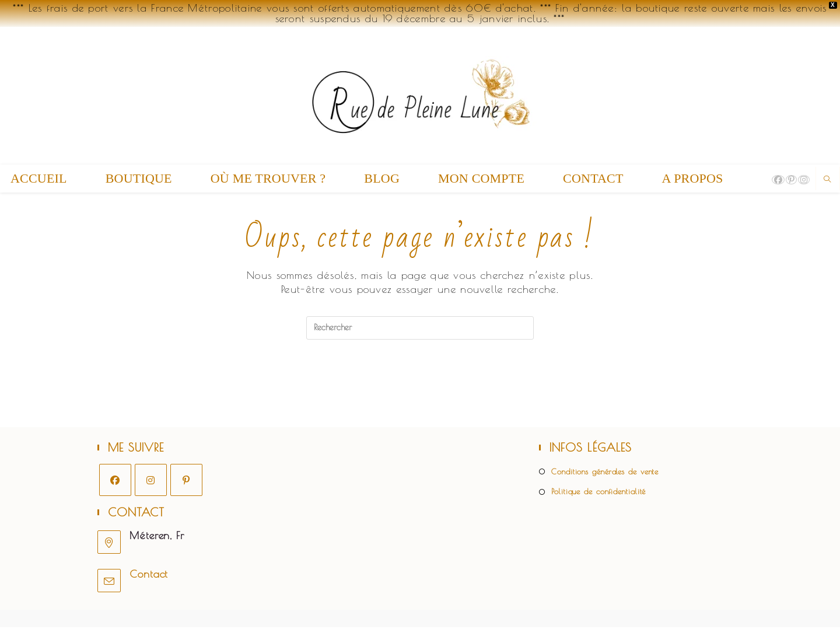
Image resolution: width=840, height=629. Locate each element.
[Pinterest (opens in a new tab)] (791, 180)
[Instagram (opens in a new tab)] (804, 180)
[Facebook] (115, 482)
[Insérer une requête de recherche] (420, 328)
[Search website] (828, 180)
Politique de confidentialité (598, 494)
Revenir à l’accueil (420, 387)
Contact (149, 576)
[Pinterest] (186, 482)
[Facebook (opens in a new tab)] (778, 180)
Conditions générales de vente (605, 473)
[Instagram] (151, 482)
